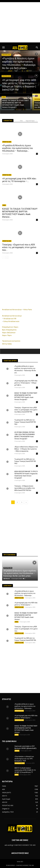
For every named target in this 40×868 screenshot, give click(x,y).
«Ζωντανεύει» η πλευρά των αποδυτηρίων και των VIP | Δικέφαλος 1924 (24, 759)
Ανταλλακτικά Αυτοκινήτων (12, 310)
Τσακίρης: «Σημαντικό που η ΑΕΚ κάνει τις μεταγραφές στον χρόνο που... (19, 247)
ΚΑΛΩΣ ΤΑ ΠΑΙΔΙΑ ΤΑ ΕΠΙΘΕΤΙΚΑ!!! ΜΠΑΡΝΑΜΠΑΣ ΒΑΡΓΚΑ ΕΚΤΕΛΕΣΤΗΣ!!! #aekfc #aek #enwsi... (20, 213)
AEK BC (17, 751)
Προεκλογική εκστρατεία (11, 341)
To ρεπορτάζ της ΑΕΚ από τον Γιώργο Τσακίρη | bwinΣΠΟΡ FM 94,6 (25, 422)
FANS (4, 97)
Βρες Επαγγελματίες (9, 330)
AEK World (7, 579)
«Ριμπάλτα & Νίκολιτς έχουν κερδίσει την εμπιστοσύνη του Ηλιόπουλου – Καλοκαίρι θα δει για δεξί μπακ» (20, 573)
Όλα (21, 121)
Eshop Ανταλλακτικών (11, 321)
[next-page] (7, 257)
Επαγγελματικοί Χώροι (10, 327)
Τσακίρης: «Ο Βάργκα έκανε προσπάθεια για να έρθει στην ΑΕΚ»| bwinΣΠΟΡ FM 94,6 (25, 488)
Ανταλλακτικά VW (10, 319)
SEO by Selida (7, 344)
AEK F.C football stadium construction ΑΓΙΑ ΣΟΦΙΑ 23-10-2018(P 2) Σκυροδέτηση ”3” (25, 770)
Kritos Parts (28, 310)
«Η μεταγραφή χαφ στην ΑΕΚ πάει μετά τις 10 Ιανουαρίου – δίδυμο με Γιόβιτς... (26, 383)
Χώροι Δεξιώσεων (9, 333)
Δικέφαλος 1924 (20, 763)
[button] (3, 47)
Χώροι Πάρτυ (7, 335)
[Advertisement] (20, 22)
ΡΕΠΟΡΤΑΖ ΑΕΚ (6, 55)
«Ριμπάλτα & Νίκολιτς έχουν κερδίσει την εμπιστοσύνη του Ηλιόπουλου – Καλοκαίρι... (17, 148)
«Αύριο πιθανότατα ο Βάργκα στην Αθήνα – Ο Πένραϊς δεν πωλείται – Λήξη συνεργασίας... (26, 449)
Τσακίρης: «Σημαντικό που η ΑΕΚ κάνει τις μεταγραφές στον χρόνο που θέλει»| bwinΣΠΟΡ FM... (26, 410)
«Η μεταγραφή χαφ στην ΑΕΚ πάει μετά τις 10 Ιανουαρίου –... (19, 180)
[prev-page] (3, 257)
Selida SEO (20, 862)
